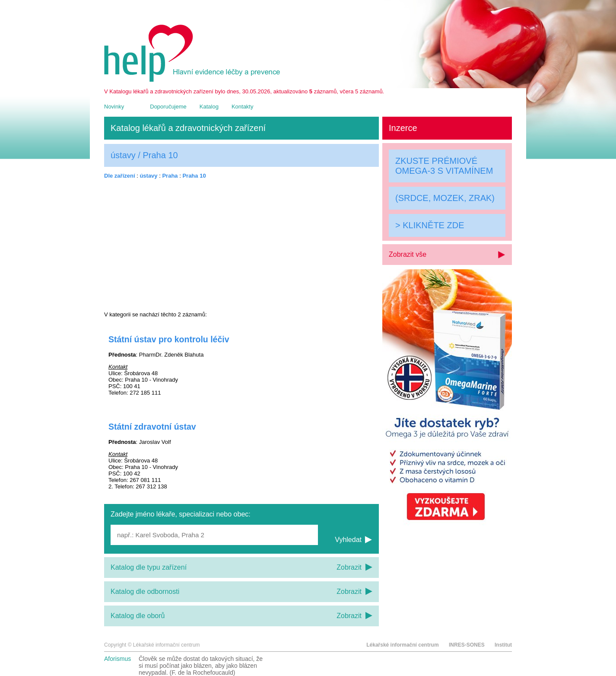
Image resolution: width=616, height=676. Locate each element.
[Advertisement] (241, 245)
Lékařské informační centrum (402, 645)
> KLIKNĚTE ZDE (430, 225)
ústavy (148, 176)
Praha (170, 176)
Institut (503, 645)
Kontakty (243, 107)
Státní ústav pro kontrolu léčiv (169, 339)
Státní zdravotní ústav (152, 427)
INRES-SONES (467, 645)
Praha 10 (194, 176)
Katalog (209, 107)
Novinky (114, 107)
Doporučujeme (168, 107)
